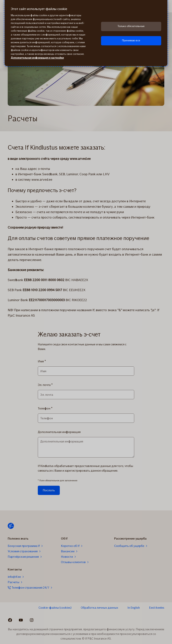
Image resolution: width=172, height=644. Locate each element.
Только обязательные (131, 26)
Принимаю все (131, 40)
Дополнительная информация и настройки (37, 58)
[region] (86, 33)
